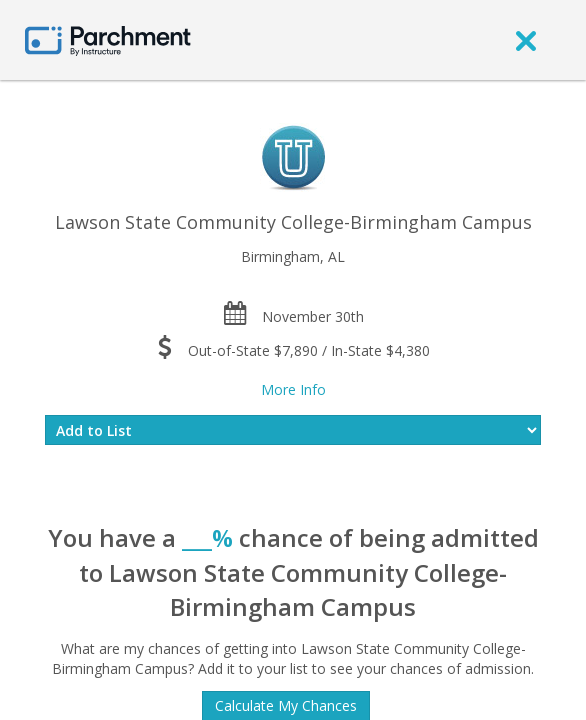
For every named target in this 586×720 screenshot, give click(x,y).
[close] (526, 40)
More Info (293, 389)
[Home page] (108, 39)
